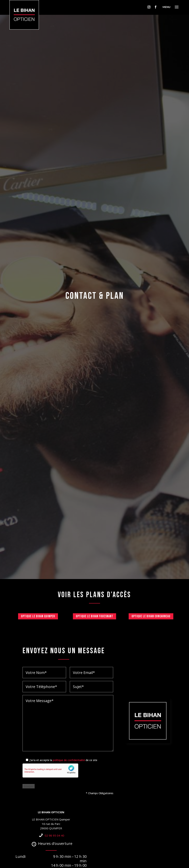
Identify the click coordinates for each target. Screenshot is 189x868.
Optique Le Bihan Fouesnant (94, 616)
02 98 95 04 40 (54, 835)
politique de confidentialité (69, 760)
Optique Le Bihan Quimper (38, 616)
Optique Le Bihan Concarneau (151, 616)
